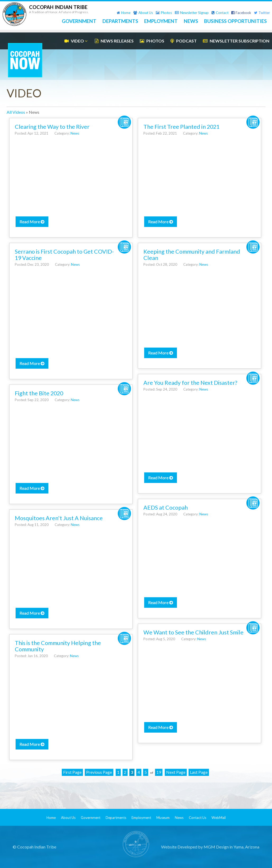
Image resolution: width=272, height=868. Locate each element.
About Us (143, 13)
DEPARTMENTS (120, 21)
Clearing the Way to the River (52, 127)
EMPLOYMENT (161, 21)
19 (159, 772)
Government (91, 818)
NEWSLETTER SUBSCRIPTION (236, 41)
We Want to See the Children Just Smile (193, 632)
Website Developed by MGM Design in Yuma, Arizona (210, 847)
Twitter (262, 13)
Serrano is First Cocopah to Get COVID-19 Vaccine (64, 255)
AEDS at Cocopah (166, 507)
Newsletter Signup (192, 13)
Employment (141, 818)
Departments (116, 818)
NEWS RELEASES (114, 41)
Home (124, 13)
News (75, 133)
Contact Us (198, 818)
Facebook (241, 13)
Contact (220, 13)
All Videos (16, 112)
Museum (163, 818)
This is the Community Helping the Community (58, 646)
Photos (164, 13)
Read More (32, 222)
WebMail (219, 818)
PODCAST (184, 41)
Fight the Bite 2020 (39, 393)
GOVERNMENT (79, 21)
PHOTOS (152, 41)
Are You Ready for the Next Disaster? (190, 383)
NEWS (191, 21)
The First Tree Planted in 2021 (181, 127)
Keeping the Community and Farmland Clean (192, 255)
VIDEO (77, 41)
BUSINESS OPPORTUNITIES (235, 21)
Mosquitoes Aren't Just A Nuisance (59, 518)
